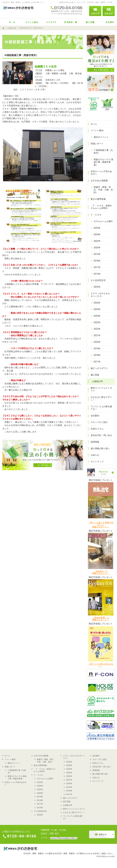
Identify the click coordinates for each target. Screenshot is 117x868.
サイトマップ (97, 462)
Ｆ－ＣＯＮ (96, 215)
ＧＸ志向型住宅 (98, 280)
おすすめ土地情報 (99, 181)
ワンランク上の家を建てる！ (101, 408)
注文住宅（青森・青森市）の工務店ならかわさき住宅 (76, 853)
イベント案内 (97, 130)
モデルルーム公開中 (103, 221)
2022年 (97, 329)
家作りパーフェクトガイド (101, 389)
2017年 (97, 267)
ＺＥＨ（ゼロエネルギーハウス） (100, 295)
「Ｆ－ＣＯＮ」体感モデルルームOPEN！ (101, 207)
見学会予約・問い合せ (101, 435)
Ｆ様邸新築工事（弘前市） (103, 152)
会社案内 (95, 416)
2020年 (97, 248)
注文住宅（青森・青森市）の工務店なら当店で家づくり (23, 2)
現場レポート (97, 144)
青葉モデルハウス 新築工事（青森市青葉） (104, 162)
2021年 (97, 335)
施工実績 (95, 375)
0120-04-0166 (67, 11)
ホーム (94, 124)
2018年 (97, 261)
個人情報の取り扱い (100, 448)
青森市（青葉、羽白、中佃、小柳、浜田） (103, 190)
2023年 (97, 241)
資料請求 (109, 11)
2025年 (97, 228)
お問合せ (95, 11)
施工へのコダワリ (99, 368)
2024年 (97, 234)
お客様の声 (97, 381)
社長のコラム (97, 429)
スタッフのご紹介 (99, 422)
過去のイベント (101, 137)
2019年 (97, 254)
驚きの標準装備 (98, 199)
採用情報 (95, 442)
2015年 (97, 274)
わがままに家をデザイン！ (101, 398)
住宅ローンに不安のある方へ (101, 173)
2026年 (97, 303)
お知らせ (95, 455)
